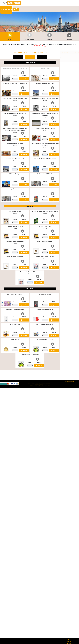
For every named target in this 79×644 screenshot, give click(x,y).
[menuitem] (6, 9)
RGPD (69, 641)
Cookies (69, 643)
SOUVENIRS (42, 57)
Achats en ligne (6, 9)
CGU (69, 639)
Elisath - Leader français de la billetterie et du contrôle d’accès (40, 383)
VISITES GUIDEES (18, 57)
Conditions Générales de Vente (69, 384)
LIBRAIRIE (30, 57)
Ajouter (25, 79)
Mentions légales (69, 381)
